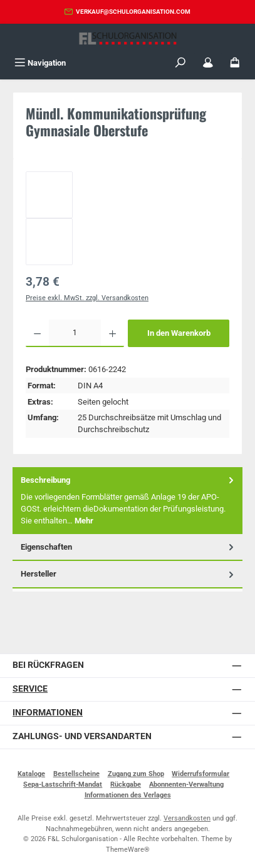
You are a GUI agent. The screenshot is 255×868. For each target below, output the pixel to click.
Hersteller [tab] (128, 574)
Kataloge (31, 774)
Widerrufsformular (200, 774)
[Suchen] (180, 63)
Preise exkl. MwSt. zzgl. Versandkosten (87, 298)
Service (30, 689)
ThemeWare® (128, 850)
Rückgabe (126, 785)
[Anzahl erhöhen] (112, 333)
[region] (127, 218)
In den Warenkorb (179, 333)
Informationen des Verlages (128, 795)
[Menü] (40, 63)
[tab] (127, 501)
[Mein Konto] (208, 63)
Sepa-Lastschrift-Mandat (63, 785)
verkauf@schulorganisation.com (133, 12)
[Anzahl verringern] (37, 333)
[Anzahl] (75, 333)
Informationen (48, 713)
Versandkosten (187, 818)
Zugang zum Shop (136, 774)
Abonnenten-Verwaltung (186, 785)
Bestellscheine (76, 774)
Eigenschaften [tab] (128, 547)
